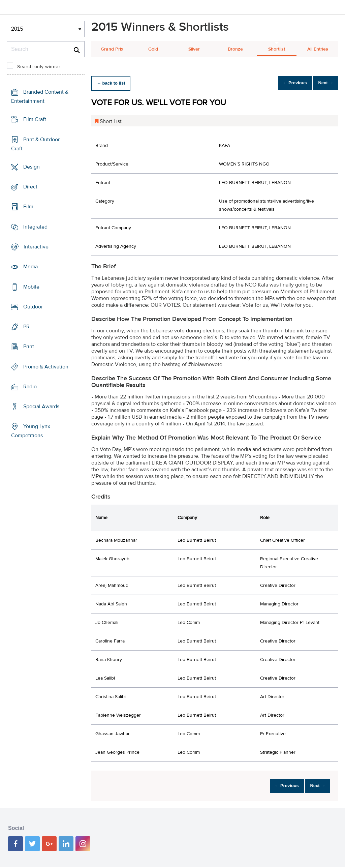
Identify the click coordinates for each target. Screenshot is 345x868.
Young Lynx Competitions (31, 431)
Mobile (31, 287)
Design (32, 167)
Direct (30, 187)
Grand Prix (112, 49)
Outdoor (33, 307)
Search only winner (39, 67)
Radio (30, 387)
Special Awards (41, 407)
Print (29, 347)
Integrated (35, 227)
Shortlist (277, 49)
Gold (153, 49)
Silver (194, 49)
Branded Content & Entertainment (40, 97)
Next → (323, 83)
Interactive (36, 247)
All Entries (318, 49)
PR (26, 327)
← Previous (286, 83)
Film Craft (35, 119)
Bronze (235, 49)
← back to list (114, 83)
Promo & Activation (46, 366)
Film (28, 207)
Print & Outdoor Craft (35, 144)
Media (30, 267)
